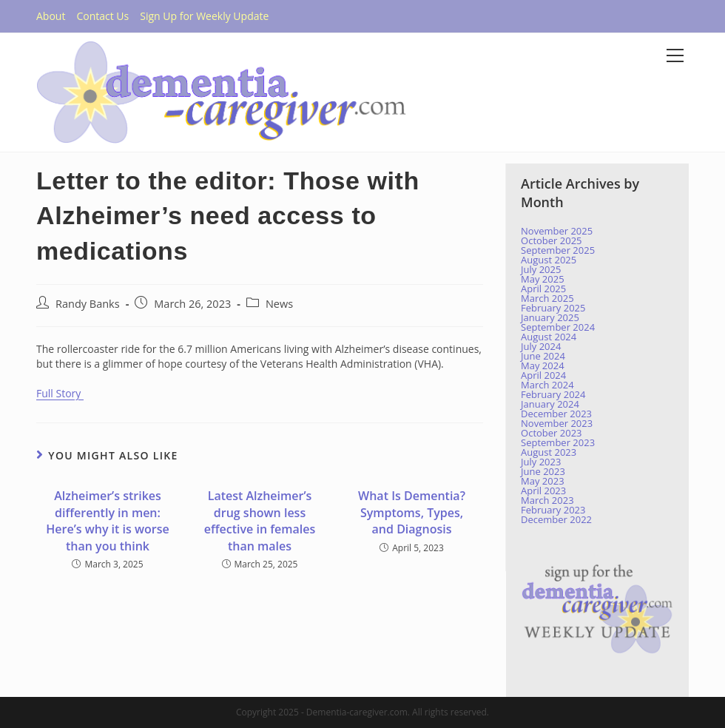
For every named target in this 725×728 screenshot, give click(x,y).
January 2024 (550, 404)
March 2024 (547, 385)
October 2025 (551, 240)
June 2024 (543, 356)
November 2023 (557, 423)
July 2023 (541, 462)
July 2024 (541, 346)
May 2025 (543, 279)
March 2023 (547, 500)
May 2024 (543, 365)
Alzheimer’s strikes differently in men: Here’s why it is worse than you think (107, 520)
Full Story (60, 393)
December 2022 (556, 519)
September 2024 (558, 327)
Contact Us (102, 16)
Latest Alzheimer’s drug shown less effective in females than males (260, 520)
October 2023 (551, 433)
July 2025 (541, 269)
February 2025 (553, 308)
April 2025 (543, 289)
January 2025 (550, 317)
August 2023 (549, 452)
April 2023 (543, 491)
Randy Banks (88, 304)
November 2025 (557, 231)
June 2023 (543, 471)
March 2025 (547, 298)
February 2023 (553, 510)
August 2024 (549, 337)
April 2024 (543, 375)
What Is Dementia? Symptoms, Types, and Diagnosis (412, 512)
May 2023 (543, 481)
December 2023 (556, 414)
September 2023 (558, 442)
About (51, 16)
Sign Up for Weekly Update (204, 16)
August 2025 (549, 260)
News (279, 304)
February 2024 (553, 394)
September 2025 (558, 250)
